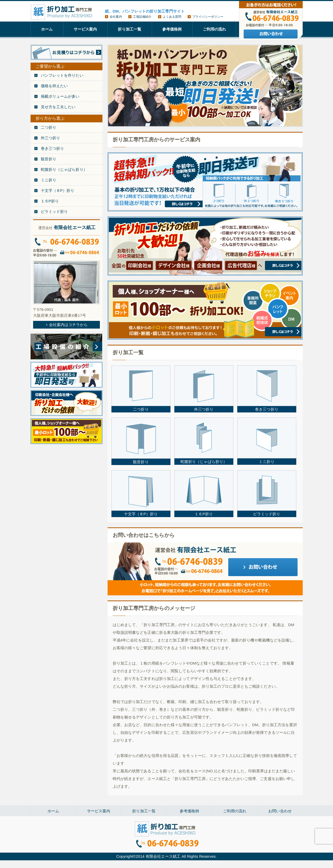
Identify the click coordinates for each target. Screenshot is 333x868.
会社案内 (116, 17)
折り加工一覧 (130, 29)
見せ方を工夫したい (58, 107)
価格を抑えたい (54, 86)
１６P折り (50, 201)
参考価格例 (172, 29)
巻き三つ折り (53, 148)
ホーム (47, 29)
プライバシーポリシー (208, 17)
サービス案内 (85, 29)
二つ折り (49, 127)
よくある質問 (172, 17)
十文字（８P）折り (58, 190)
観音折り (49, 159)
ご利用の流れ (215, 29)
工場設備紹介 (142, 17)
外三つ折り (51, 138)
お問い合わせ (280, 811)
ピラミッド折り (54, 211)
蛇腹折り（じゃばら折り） (64, 169)
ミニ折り (49, 180)
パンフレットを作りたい (62, 75)
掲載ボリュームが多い (60, 96)
